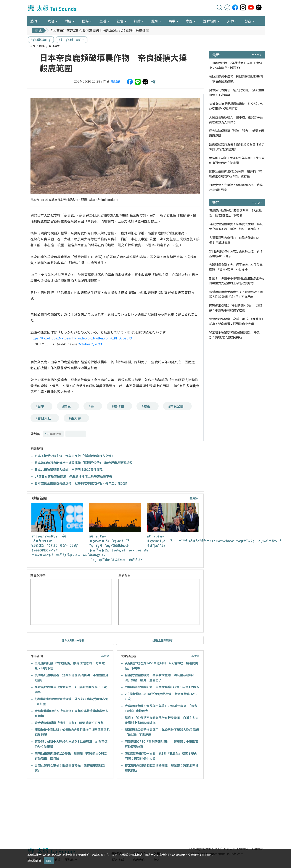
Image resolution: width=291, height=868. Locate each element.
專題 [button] (189, 21)
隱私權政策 (34, 861)
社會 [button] (120, 21)
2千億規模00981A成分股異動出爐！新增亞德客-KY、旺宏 (236, 254)
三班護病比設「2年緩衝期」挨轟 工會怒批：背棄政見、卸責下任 (236, 65)
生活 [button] (103, 21)
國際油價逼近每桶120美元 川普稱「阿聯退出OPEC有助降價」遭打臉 (235, 174)
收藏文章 (53, 434)
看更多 (194, 498)
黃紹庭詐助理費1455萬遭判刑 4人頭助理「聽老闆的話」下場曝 (236, 213)
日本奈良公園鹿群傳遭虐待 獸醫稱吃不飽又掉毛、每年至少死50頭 (81, 483)
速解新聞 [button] (210, 21)
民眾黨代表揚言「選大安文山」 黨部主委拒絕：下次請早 (237, 92)
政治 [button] (51, 21)
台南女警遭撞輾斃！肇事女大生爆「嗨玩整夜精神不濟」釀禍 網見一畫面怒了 (236, 226)
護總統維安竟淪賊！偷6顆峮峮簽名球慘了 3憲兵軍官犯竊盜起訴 (237, 147)
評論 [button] (137, 21)
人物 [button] (231, 21)
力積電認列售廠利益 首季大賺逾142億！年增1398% (162, 687)
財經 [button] (68, 21)
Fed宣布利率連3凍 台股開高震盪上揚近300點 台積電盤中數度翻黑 (100, 32)
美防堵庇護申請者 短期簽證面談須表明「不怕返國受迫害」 (236, 79)
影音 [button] (248, 21)
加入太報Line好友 (73, 640)
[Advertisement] (61, 810)
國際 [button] (86, 21)
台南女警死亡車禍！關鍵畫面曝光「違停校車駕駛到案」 (236, 187)
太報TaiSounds (53, 8)
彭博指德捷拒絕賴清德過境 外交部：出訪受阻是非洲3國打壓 (236, 106)
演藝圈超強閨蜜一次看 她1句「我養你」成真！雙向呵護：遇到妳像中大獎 (237, 321)
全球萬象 (54, 46)
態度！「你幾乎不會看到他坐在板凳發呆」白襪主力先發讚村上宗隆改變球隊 (237, 281)
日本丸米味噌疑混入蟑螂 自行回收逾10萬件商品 (69, 469)
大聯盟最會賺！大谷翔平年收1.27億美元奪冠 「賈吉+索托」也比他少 (236, 267)
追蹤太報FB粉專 (163, 640)
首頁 (32, 46)
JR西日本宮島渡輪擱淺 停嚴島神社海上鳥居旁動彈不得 (74, 476)
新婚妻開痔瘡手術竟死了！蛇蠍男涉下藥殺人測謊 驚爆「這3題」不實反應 (236, 294)
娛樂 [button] (172, 21)
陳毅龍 (115, 81)
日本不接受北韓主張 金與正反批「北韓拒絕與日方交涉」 (75, 456)
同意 (49, 861)
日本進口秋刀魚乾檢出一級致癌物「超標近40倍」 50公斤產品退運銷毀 (84, 463)
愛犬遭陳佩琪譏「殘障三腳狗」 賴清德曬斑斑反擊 (69, 723)
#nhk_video (78, 338)
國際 (42, 46)
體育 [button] (155, 21)
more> (256, 55)
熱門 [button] (34, 21)
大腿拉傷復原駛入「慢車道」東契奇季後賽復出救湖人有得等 (236, 120)
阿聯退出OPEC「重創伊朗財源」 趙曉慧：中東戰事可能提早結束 (236, 308)
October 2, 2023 (90, 344)
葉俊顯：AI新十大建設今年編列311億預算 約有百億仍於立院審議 (237, 160)
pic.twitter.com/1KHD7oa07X (110, 338)
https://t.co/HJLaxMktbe (50, 338)
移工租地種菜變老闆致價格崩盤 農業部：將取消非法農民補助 (234, 335)
